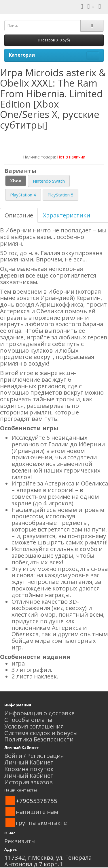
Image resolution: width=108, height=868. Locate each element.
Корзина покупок (29, 769)
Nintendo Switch (49, 181)
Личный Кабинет (29, 762)
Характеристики (67, 215)
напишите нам (37, 812)
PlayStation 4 (23, 195)
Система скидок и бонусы (41, 733)
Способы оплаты (28, 720)
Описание (19, 215)
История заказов (29, 782)
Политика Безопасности (39, 739)
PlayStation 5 (60, 195)
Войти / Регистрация (34, 756)
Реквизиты (20, 841)
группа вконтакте (41, 823)
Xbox (16, 181)
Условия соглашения (34, 726)
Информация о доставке (39, 713)
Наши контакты (21, 790)
